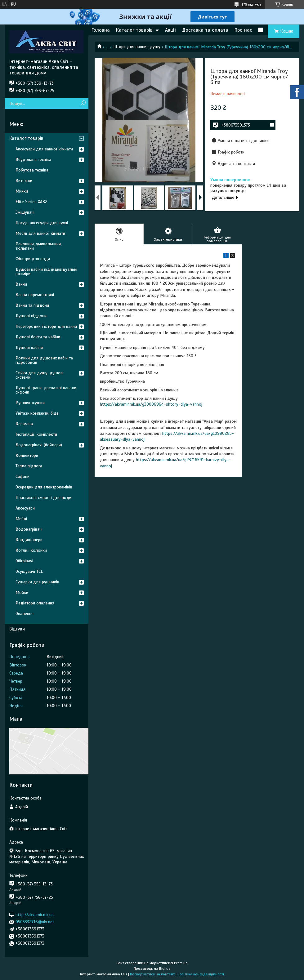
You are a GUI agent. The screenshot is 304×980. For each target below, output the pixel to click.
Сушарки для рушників (37, 582)
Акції (170, 30)
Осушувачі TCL (29, 571)
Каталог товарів (134, 30)
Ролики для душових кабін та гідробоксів (44, 360)
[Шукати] (83, 103)
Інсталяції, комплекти (36, 434)
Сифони (22, 477)
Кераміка (24, 424)
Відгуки (17, 629)
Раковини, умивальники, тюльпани (39, 246)
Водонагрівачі (29, 529)
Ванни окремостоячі (35, 295)
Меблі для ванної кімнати (40, 233)
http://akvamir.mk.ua (35, 915)
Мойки (22, 592)
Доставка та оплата (205, 30)
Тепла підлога (29, 466)
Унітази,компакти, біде (37, 413)
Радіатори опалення (35, 603)
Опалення (25, 614)
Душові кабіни (29, 347)
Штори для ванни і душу (137, 47)
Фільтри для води (33, 259)
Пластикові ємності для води (43, 498)
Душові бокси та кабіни (38, 337)
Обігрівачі (24, 561)
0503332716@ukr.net (35, 922)
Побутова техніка (32, 170)
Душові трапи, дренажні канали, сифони (46, 390)
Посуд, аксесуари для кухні (42, 223)
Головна (101, 30)
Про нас (243, 30)
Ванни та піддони (32, 305)
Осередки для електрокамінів (44, 487)
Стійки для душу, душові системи (40, 375)
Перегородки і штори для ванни (46, 326)
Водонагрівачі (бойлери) (39, 445)
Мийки (22, 191)
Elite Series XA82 (31, 202)
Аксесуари (25, 508)
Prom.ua (181, 963)
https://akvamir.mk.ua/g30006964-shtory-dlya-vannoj (151, 404)
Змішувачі (25, 212)
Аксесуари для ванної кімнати (44, 149)
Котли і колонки (31, 550)
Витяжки (24, 181)
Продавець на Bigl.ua (152, 969)
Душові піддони (31, 316)
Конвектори (27, 455)
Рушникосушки (30, 403)
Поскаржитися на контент (152, 974)
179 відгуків (252, 4)
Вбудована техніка (33, 160)
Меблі (21, 519)
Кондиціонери (29, 540)
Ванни (21, 284)
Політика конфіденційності (201, 974)
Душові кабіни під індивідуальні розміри (46, 272)
